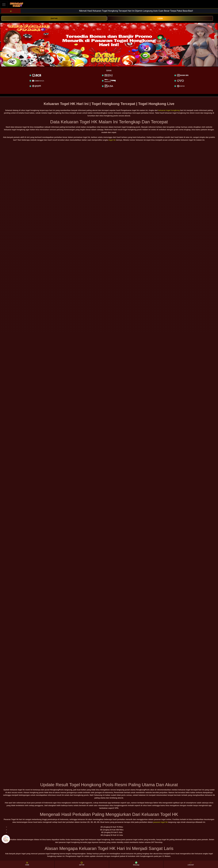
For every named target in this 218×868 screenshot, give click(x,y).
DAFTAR (54, 18)
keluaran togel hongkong (169, 110)
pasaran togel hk (160, 822)
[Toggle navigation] (4, 4)
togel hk (112, 140)
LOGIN (160, 18)
